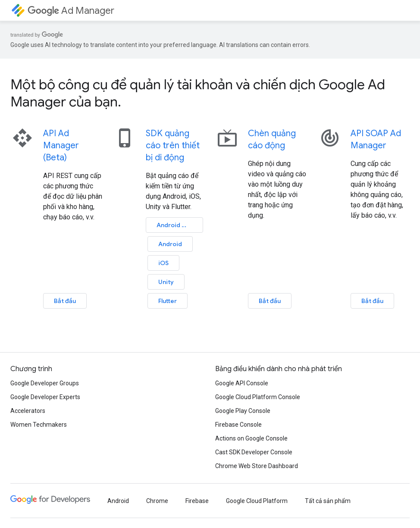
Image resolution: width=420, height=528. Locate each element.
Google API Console (242, 383)
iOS (163, 263)
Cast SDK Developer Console (254, 452)
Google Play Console (243, 411)
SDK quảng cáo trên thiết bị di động (173, 145)
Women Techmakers (39, 425)
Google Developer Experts (45, 397)
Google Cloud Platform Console (258, 397)
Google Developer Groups (45, 383)
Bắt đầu (65, 301)
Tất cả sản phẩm (328, 501)
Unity (166, 282)
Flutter (168, 301)
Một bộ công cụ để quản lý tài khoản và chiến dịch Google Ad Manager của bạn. (198, 93)
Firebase (197, 501)
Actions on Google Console (251, 438)
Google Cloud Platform (257, 501)
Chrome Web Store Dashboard (257, 466)
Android (176, 225)
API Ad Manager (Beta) (61, 145)
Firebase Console (238, 425)
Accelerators (28, 411)
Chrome (157, 501)
